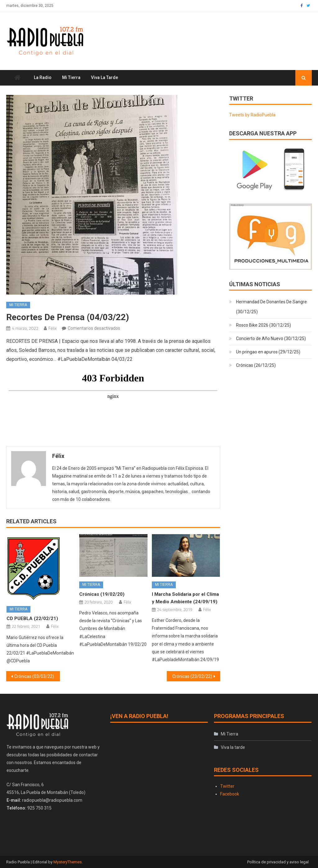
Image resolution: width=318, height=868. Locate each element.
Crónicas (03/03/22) (34, 676)
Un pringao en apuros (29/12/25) (268, 352)
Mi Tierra (71, 77)
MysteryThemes (68, 862)
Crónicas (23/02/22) (192, 676)
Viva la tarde (104, 77)
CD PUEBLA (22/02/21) (32, 618)
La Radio (43, 77)
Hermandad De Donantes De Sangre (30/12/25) (271, 307)
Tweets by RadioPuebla (252, 115)
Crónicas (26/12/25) (256, 365)
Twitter (227, 786)
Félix (52, 328)
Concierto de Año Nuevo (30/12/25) (271, 338)
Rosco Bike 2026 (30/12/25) (263, 325)
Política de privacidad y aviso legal (278, 862)
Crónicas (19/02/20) (102, 594)
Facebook (230, 794)
